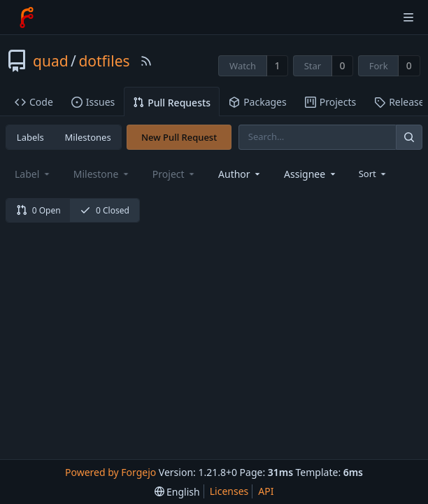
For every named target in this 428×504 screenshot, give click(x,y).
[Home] (27, 17)
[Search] (409, 137)
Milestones (88, 137)
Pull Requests (172, 103)
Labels (30, 137)
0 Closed (105, 210)
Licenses (229, 491)
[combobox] (240, 174)
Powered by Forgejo (110, 472)
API (266, 491)
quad (51, 61)
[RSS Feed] (146, 61)
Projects (330, 102)
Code (34, 102)
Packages (258, 102)
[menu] (374, 174)
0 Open (38, 210)
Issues (93, 102)
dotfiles (104, 61)
